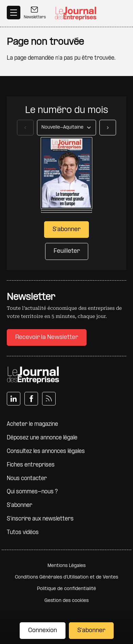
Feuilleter (67, 251)
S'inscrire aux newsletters (40, 519)
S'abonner (91, 631)
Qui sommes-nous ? (32, 492)
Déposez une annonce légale (42, 438)
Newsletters (35, 13)
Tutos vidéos (23, 533)
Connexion (43, 631)
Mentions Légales (66, 566)
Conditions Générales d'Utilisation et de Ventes (66, 577)
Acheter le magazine (32, 424)
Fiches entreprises (31, 465)
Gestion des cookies (66, 601)
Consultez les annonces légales (46, 451)
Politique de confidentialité (66, 589)
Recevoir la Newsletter (47, 337)
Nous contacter (27, 479)
